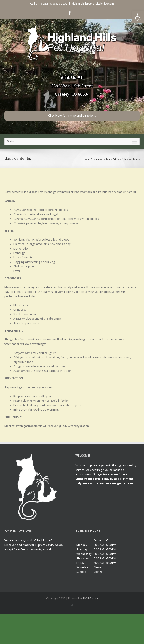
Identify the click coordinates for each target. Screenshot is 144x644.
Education (98, 159)
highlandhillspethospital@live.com (93, 4)
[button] (138, 17)
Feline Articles (113, 159)
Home (87, 159)
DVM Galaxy (91, 599)
